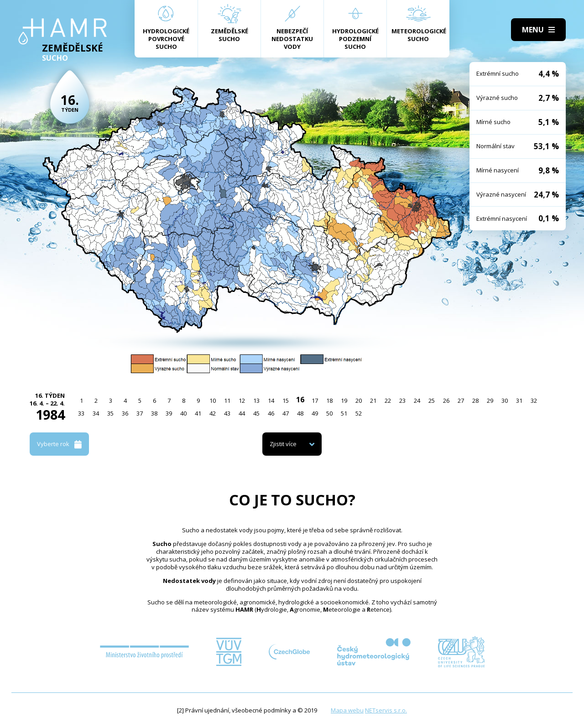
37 (140, 413)
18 (329, 400)
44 (242, 413)
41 (198, 413)
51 (344, 413)
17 (315, 400)
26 (446, 400)
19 (344, 400)
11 (227, 400)
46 (271, 413)
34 (96, 413)
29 (490, 400)
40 (183, 413)
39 (169, 413)
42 (213, 413)
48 (300, 413)
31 (519, 400)
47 (286, 413)
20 (359, 400)
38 (154, 413)
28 (475, 400)
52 (359, 413)
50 (329, 413)
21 (373, 400)
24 (417, 400)
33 (81, 413)
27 (461, 400)
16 (300, 400)
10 (213, 400)
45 (256, 413)
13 (256, 400)
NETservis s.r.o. (386, 710)
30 (505, 400)
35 (110, 413)
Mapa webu (347, 710)
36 (125, 413)
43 (227, 413)
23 (402, 400)
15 (286, 400)
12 (242, 400)
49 (315, 413)
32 (534, 400)
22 (388, 400)
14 (271, 400)
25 (432, 400)
